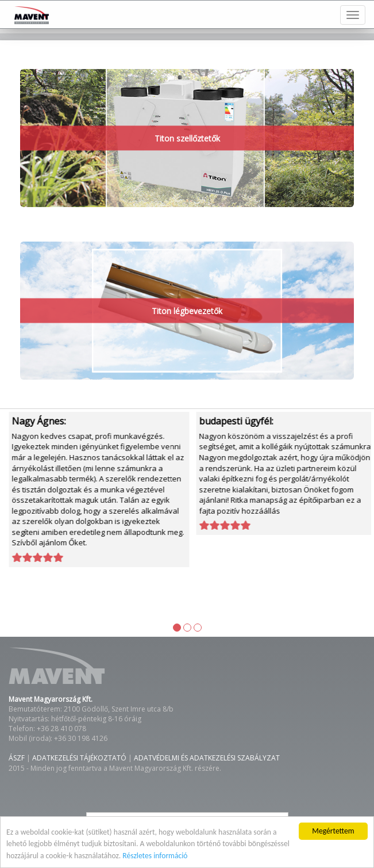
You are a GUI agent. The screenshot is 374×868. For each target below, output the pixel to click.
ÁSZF (17, 758)
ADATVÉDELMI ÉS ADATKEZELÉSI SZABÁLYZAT (207, 758)
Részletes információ (155, 856)
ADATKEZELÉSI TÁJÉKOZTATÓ (79, 758)
